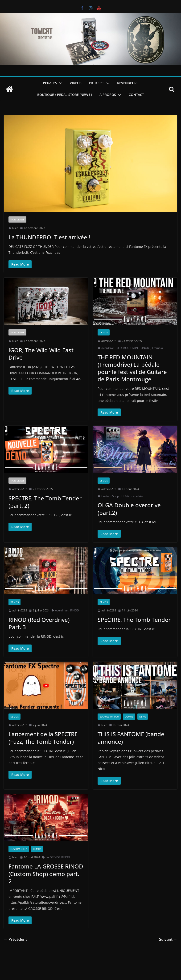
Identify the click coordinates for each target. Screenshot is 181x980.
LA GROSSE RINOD (58, 857)
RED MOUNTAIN (127, 348)
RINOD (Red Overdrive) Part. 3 (39, 623)
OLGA (125, 496)
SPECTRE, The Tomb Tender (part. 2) (45, 502)
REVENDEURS (128, 83)
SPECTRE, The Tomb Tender (134, 620)
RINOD (145, 348)
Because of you (109, 717)
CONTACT (136, 95)
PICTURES (97, 83)
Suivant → (168, 939)
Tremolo (157, 348)
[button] (60, 83)
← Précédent (15, 939)
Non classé (17, 219)
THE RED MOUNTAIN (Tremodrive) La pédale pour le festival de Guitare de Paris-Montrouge (132, 368)
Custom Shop (110, 496)
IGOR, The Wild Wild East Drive (41, 354)
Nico (15, 228)
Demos (104, 332)
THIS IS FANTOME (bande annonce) (131, 738)
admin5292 (109, 341)
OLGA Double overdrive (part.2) (129, 509)
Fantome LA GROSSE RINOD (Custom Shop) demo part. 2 (46, 874)
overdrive (108, 348)
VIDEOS (76, 83)
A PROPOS (108, 95)
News (143, 717)
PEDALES (50, 83)
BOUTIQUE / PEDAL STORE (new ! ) (65, 95)
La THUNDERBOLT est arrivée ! (49, 237)
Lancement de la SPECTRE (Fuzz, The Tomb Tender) (43, 738)
